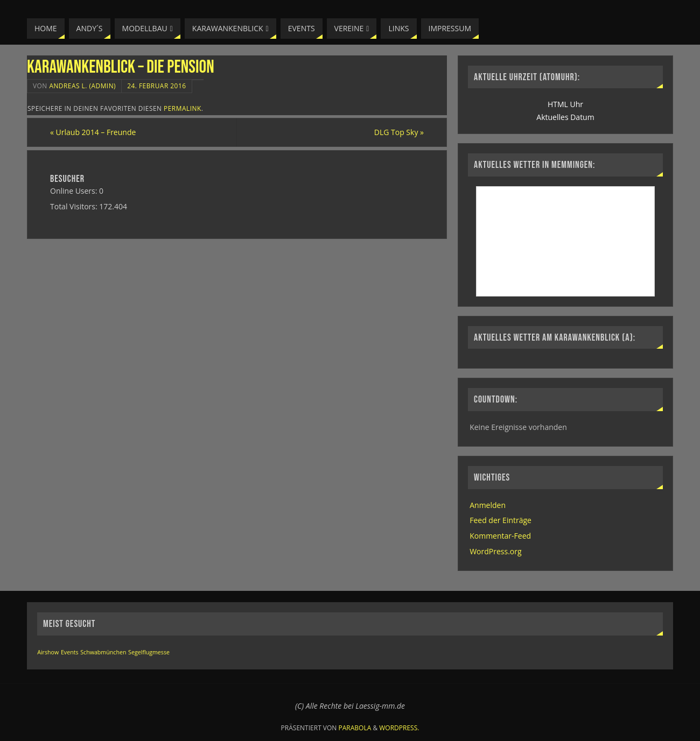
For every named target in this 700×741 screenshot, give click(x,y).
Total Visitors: (75, 206)
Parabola (355, 728)
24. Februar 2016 (156, 86)
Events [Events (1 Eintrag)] (70, 652)
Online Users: (75, 191)
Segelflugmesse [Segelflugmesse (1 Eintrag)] (149, 652)
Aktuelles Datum (565, 117)
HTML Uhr (565, 104)
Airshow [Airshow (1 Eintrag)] (48, 652)
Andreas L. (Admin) (82, 86)
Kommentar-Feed (500, 536)
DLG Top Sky (399, 132)
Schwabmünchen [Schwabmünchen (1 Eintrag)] (103, 652)
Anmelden (488, 505)
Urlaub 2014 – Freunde (93, 132)
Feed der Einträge (500, 520)
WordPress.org (495, 551)
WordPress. (399, 728)
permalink (183, 108)
